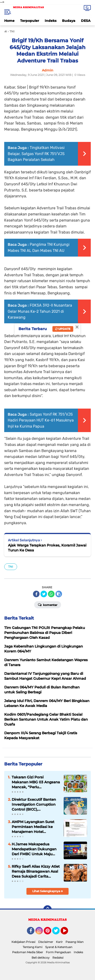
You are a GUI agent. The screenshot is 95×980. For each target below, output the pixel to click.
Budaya (69, 21)
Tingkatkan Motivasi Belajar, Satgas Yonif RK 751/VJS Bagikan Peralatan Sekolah (36, 154)
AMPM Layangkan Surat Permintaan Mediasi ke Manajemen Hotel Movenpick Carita (33, 827)
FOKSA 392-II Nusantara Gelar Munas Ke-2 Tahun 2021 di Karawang (40, 311)
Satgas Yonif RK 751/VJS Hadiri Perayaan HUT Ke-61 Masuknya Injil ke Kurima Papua (41, 420)
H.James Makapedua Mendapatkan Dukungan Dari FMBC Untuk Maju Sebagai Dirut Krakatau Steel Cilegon (34, 849)
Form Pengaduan (58, 952)
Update (63, 329)
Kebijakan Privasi (23, 942)
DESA (86, 21)
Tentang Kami (33, 947)
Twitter (58, 933)
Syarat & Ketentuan (59, 947)
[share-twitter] (44, 594)
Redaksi (58, 958)
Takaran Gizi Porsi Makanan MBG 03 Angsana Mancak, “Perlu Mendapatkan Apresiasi (36, 782)
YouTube (68, 933)
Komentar (48, 605)
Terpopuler (30, 21)
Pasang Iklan (75, 942)
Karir (59, 942)
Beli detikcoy (41, 958)
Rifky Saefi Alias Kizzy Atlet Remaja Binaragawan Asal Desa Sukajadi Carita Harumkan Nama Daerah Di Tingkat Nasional (36, 871)
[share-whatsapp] (51, 594)
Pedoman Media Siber (28, 952)
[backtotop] (47, 910)
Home (9, 21)
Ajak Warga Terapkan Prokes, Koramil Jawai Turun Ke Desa (47, 548)
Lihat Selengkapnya (48, 891)
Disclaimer (46, 942)
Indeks (51, 21)
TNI (11, 567)
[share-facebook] (36, 594)
